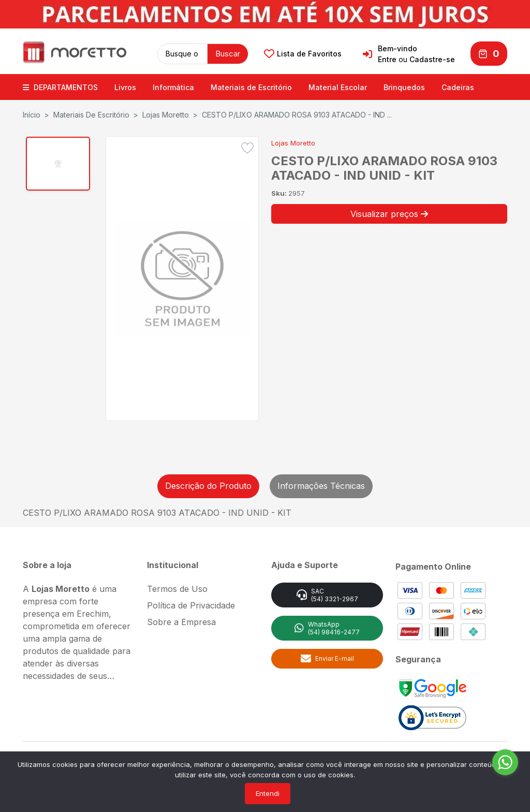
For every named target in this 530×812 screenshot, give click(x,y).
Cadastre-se (432, 59)
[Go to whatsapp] (505, 762)
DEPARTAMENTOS (60, 87)
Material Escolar (338, 87)
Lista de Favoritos (303, 54)
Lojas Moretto (166, 114)
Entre (387, 59)
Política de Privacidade (191, 605)
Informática (173, 87)
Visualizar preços (389, 213)
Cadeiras (458, 87)
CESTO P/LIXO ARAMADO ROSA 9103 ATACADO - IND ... (297, 114)
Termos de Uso (177, 588)
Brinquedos (404, 87)
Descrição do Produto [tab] (208, 485)
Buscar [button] (228, 53)
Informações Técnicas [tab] (321, 485)
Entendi (268, 793)
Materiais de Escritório (251, 87)
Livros (125, 87)
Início (32, 114)
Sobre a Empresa (181, 621)
